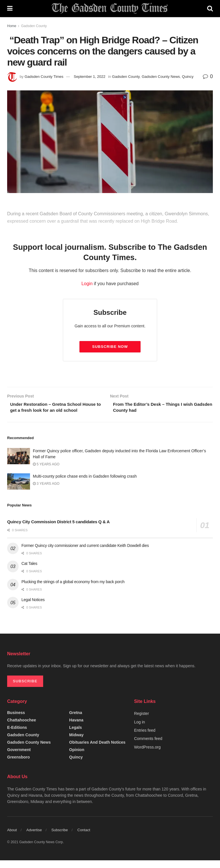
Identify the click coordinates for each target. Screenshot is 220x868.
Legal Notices (33, 607)
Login (87, 284)
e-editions (17, 735)
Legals (75, 735)
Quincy (188, 77)
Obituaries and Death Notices (97, 750)
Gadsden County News (161, 77)
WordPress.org (147, 755)
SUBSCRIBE (25, 689)
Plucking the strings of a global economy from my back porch (73, 589)
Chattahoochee (22, 728)
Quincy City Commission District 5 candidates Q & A (58, 529)
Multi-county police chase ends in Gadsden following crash (85, 484)
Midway (76, 743)
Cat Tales (29, 571)
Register (141, 721)
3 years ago (46, 491)
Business (16, 720)
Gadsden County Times (44, 77)
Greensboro (18, 765)
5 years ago (46, 472)
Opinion (77, 757)
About (12, 838)
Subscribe (60, 838)
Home (12, 26)
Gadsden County (34, 26)
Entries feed (145, 738)
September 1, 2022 (90, 77)
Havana (76, 728)
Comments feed (148, 746)
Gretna (76, 720)
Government (19, 757)
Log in (139, 730)
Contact (84, 838)
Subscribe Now (110, 347)
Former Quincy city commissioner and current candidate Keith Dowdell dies (85, 553)
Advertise (34, 838)
